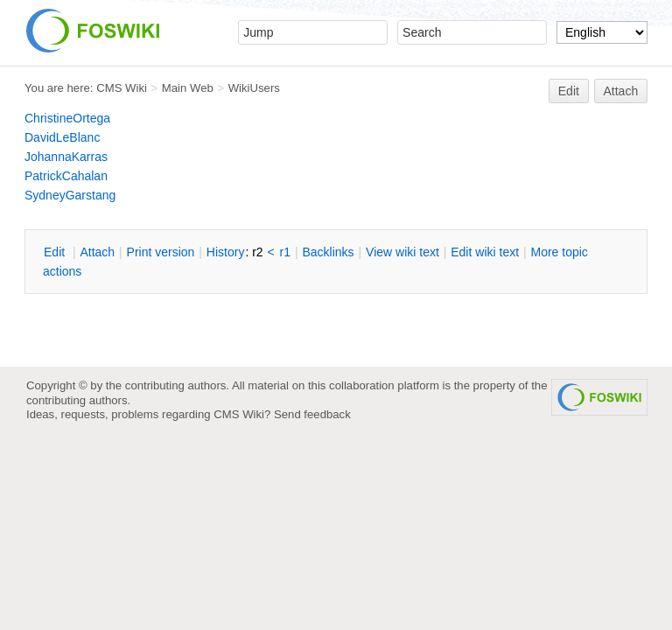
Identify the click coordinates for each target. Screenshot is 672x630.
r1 (285, 252)
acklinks (328, 252)
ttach (97, 252)
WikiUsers (254, 88)
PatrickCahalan (66, 176)
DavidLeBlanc (62, 137)
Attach (621, 91)
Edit (569, 91)
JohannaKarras (66, 157)
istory (226, 252)
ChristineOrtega (67, 118)
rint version (161, 252)
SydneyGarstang (70, 195)
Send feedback (312, 414)
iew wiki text (402, 252)
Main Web (188, 88)
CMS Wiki (122, 88)
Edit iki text (485, 252)
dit (56, 252)
